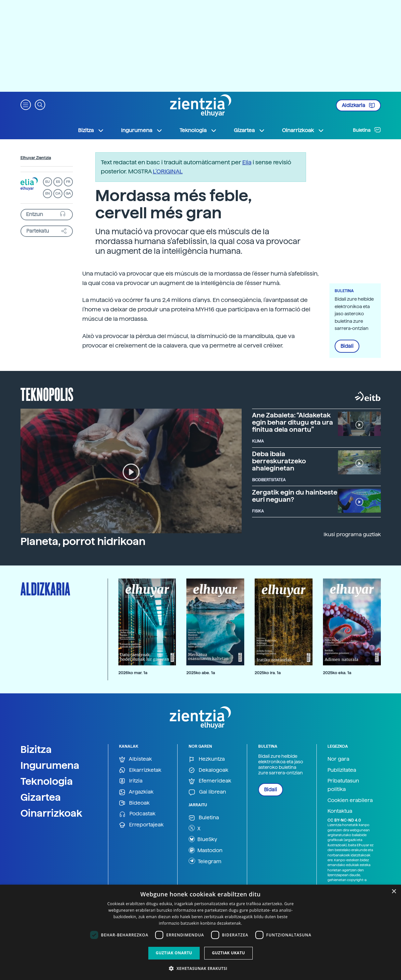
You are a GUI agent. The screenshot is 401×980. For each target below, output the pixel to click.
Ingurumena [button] (142, 130)
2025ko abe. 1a (201, 673)
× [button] (394, 892)
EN (47, 193)
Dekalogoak (208, 770)
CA (58, 193)
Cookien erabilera (350, 800)
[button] (26, 104)
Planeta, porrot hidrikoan (83, 541)
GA (68, 193)
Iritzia (131, 781)
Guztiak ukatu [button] (229, 953)
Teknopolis (47, 394)
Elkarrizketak (140, 770)
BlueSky (203, 839)
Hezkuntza (207, 759)
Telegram (205, 861)
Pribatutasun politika (343, 785)
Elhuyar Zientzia (36, 158)
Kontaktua (340, 811)
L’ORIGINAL (168, 171)
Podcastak (137, 814)
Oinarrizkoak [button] (303, 130)
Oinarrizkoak (51, 813)
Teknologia (47, 781)
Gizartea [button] (249, 130)
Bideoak (134, 803)
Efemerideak (210, 781)
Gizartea (41, 797)
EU (47, 182)
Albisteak (135, 759)
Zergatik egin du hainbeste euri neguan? (295, 496)
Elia (247, 162)
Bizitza (36, 749)
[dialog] (200, 932)
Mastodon (206, 850)
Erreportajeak (141, 825)
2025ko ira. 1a (268, 673)
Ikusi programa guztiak (352, 534)
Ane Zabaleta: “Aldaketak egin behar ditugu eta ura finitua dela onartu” (293, 422)
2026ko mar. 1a (133, 673)
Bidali (347, 346)
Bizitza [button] (91, 130)
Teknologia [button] (198, 130)
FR (68, 182)
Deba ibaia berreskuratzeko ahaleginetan (279, 461)
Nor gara (338, 759)
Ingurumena (50, 765)
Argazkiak (136, 792)
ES (58, 182)
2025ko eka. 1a (337, 673)
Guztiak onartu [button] (174, 953)
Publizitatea (342, 770)
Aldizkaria (358, 105)
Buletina (367, 130)
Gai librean (207, 792)
